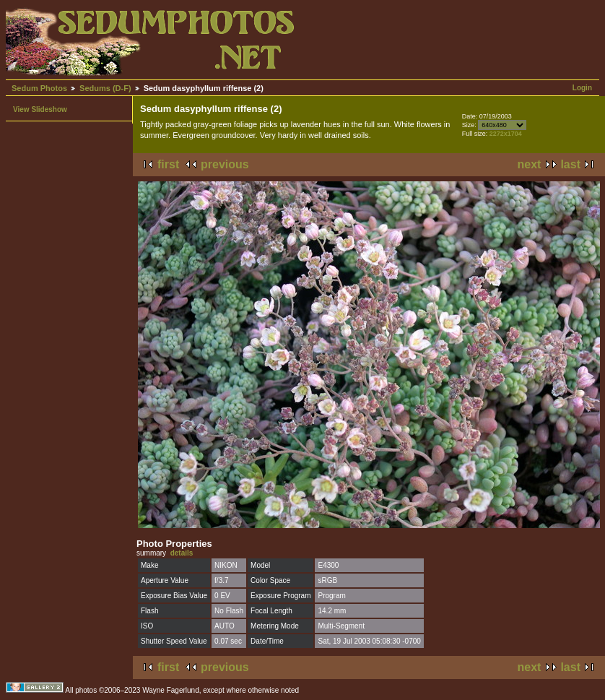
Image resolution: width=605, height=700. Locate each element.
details (182, 553)
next (530, 164)
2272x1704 (506, 134)
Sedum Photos (39, 88)
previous (225, 164)
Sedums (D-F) (105, 88)
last (570, 164)
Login (582, 88)
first (168, 164)
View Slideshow (40, 109)
